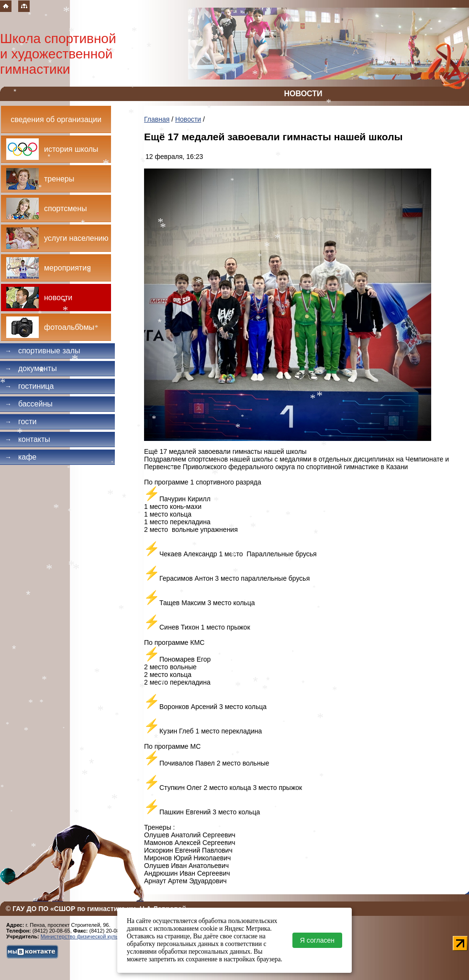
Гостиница (29, 386)
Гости (21, 422)
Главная (157, 119)
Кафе (21, 457)
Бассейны (29, 404)
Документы (31, 368)
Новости (188, 119)
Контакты (28, 439)
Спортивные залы (43, 351)
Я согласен (317, 940)
